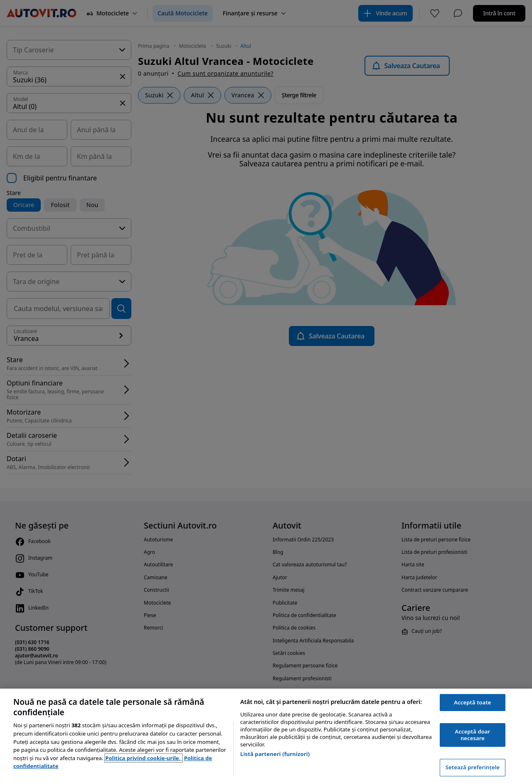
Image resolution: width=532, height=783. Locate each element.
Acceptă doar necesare (473, 735)
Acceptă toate (472, 702)
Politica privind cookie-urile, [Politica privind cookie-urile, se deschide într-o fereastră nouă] (143, 758)
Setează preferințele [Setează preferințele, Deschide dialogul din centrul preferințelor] (473, 767)
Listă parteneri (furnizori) (275, 754)
